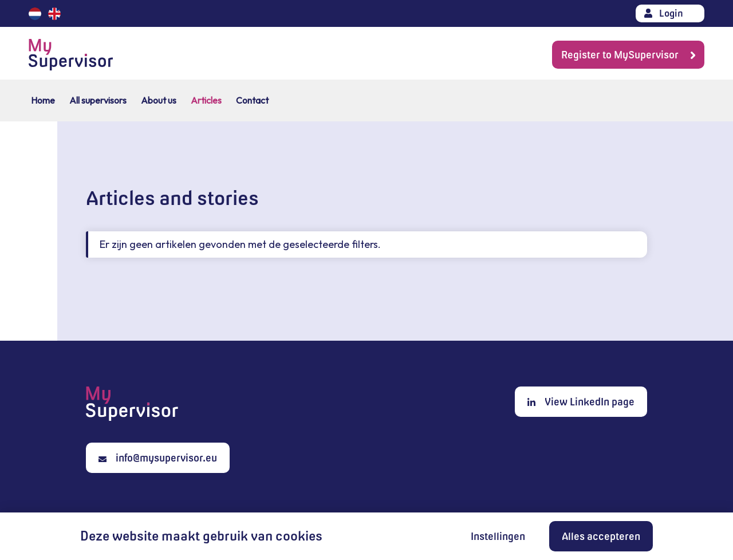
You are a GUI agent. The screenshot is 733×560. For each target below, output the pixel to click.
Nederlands (35, 14)
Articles (206, 100)
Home (43, 100)
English (54, 14)
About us (159, 100)
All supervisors (98, 100)
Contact (252, 100)
